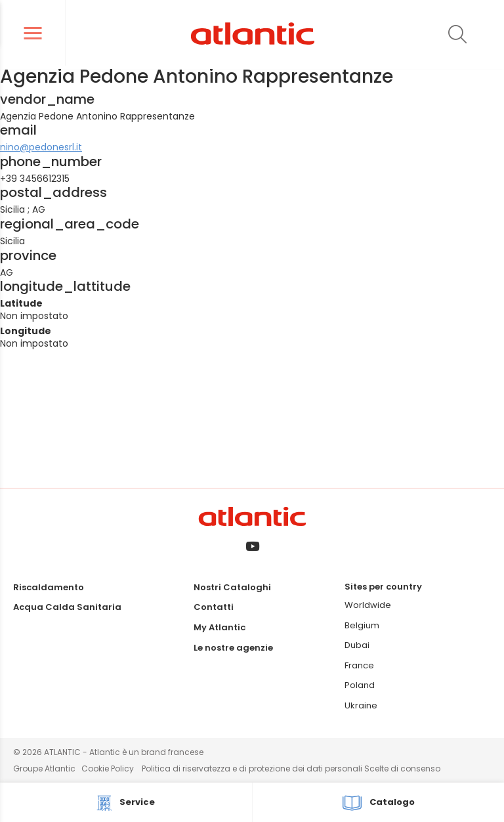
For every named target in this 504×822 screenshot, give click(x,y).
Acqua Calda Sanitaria (67, 607)
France (359, 665)
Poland (360, 685)
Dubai (357, 645)
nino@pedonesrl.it (41, 147)
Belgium (362, 625)
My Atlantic (220, 627)
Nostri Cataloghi (232, 587)
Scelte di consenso (402, 768)
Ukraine (361, 705)
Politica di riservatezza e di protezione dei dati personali (253, 768)
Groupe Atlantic (44, 768)
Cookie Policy (108, 768)
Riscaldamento (49, 587)
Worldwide (368, 605)
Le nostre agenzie (233, 648)
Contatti (214, 607)
